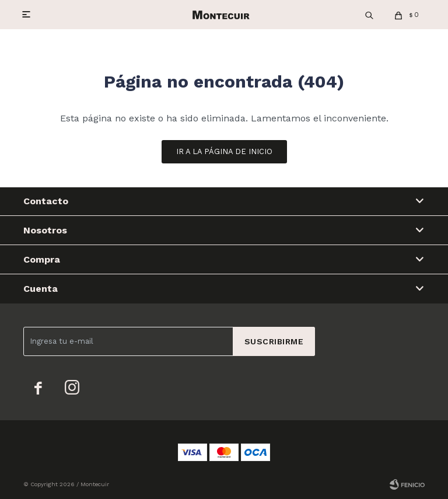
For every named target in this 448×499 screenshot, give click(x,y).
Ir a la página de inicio (224, 151)
